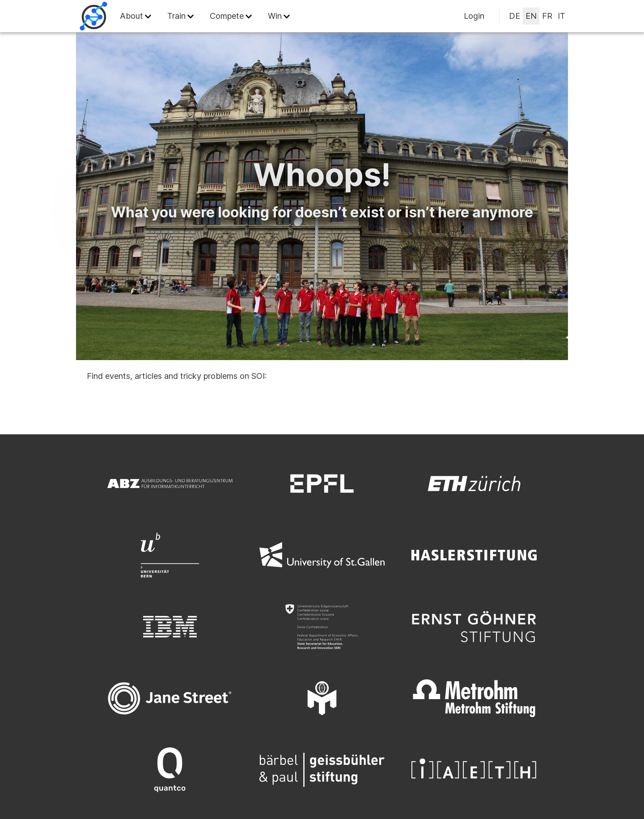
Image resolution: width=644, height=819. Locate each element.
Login (474, 16)
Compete (227, 16)
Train (176, 16)
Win (275, 16)
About (131, 16)
